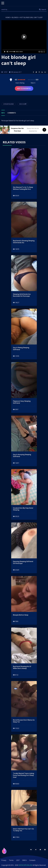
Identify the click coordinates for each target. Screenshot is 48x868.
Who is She (23, 104)
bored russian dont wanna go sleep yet (24, 721)
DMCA (24, 860)
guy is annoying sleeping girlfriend (22, 455)
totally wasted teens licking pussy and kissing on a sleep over (23, 775)
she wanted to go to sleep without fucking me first (23, 188)
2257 (18, 860)
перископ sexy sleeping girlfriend (22, 402)
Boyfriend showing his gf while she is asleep (22, 667)
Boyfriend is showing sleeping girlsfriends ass (24, 242)
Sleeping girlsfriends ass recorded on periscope (22, 295)
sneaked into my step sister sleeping (23, 509)
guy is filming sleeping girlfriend (21, 349)
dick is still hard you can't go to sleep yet (23, 830)
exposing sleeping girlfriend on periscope (23, 562)
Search (43, 10)
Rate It (33, 83)
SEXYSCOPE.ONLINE (25, 865)
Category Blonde (8, 104)
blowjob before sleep (21, 615)
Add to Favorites (24, 88)
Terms (11, 860)
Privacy (4, 860)
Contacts (32, 860)
